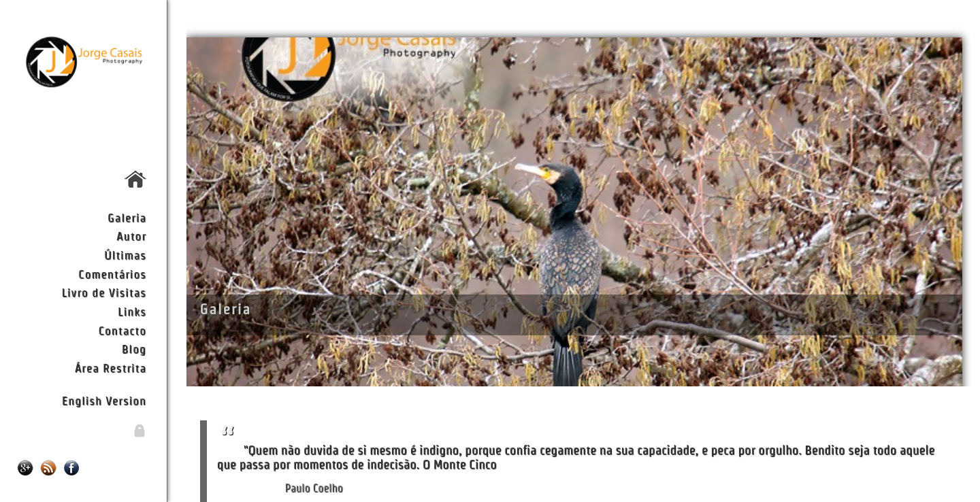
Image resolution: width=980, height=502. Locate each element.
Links (132, 311)
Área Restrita (111, 368)
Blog (134, 349)
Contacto (122, 330)
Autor (131, 236)
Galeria (127, 217)
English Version (104, 400)
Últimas (125, 255)
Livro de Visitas (103, 292)
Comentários (112, 274)
